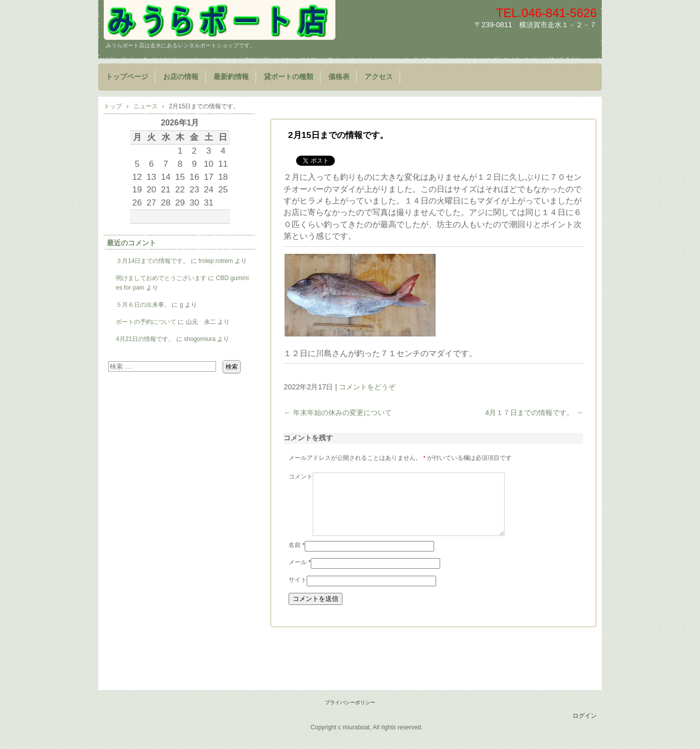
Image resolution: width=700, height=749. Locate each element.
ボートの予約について (146, 322)
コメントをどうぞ (367, 387)
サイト (298, 592)
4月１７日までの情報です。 (534, 413)
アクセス (379, 77)
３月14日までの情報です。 (152, 261)
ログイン (585, 728)
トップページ (127, 77)
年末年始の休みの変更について (337, 413)
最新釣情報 (231, 77)
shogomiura (200, 339)
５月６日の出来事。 (143, 305)
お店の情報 (181, 77)
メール (300, 574)
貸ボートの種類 (289, 77)
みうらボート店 (220, 20)
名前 (297, 557)
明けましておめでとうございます (161, 278)
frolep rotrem (216, 261)
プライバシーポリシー (350, 714)
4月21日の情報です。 (145, 339)
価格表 (339, 77)
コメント (301, 476)
